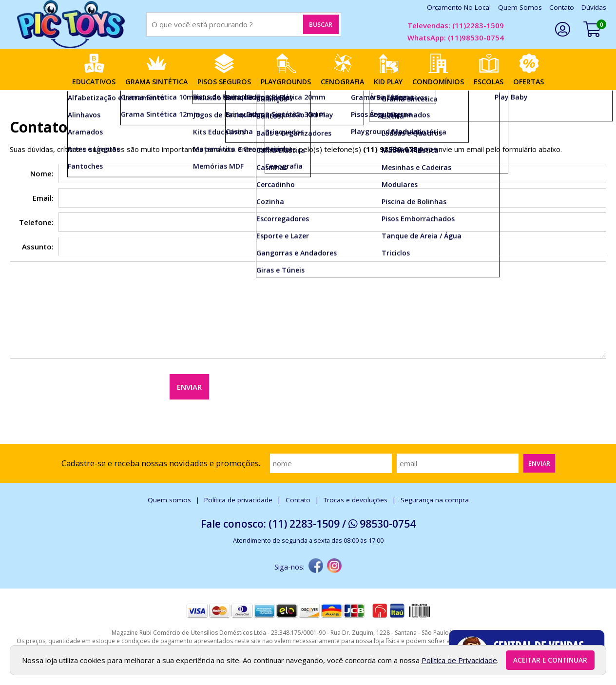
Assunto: (38, 247)
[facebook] (316, 567)
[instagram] (334, 567)
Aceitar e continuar (550, 660)
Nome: (42, 173)
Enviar (189, 387)
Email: (43, 198)
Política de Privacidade (459, 660)
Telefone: (36, 222)
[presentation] (84, 382)
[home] (71, 24)
